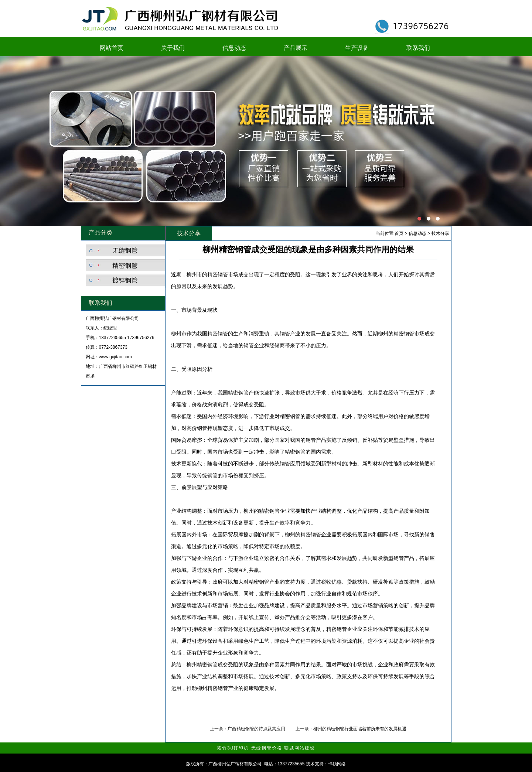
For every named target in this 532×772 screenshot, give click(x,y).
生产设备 (357, 48)
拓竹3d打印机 (233, 748)
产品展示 (296, 48)
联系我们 (418, 48)
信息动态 (234, 48)
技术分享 (440, 233)
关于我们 (173, 48)
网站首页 (112, 48)
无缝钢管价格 (267, 748)
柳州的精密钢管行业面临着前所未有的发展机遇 (360, 729)
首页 (399, 233)
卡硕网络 (337, 764)
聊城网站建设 (300, 748)
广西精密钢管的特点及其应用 (256, 729)
